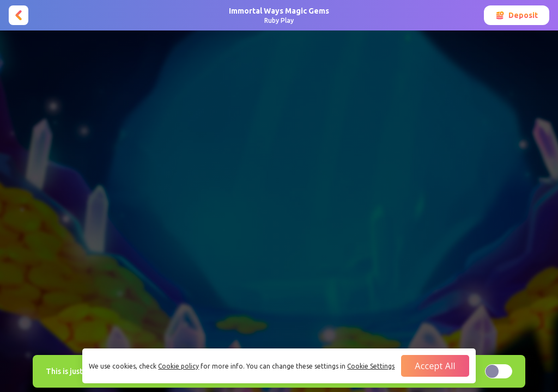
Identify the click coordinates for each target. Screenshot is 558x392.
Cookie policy (178, 366)
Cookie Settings (371, 366)
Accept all (435, 366)
